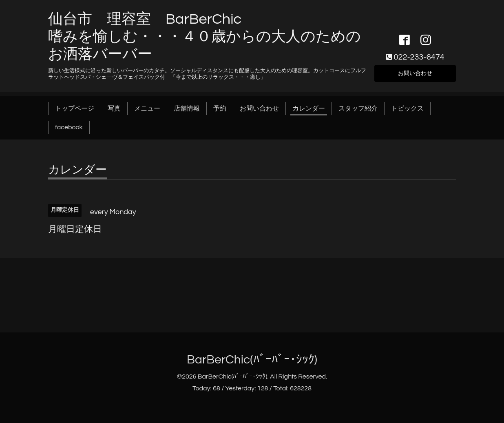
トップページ (75, 109)
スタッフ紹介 (358, 109)
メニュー (147, 109)
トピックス (407, 109)
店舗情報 (187, 109)
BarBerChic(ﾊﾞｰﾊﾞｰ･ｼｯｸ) (252, 360)
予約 (220, 109)
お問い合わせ (415, 73)
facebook (69, 127)
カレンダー (309, 109)
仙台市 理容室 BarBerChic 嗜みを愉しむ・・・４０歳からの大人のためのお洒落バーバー (204, 37)
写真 (114, 109)
